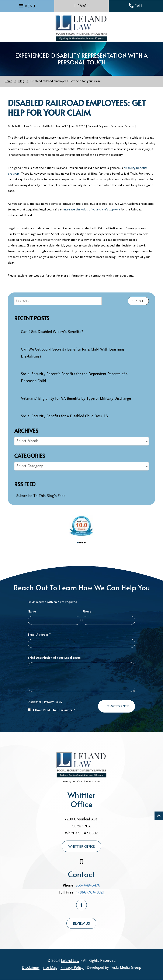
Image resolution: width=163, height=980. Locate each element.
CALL (136, 6)
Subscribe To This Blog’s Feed (41, 496)
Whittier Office (81, 846)
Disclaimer (35, 702)
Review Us (81, 923)
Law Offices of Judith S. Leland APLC (46, 126)
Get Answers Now (117, 706)
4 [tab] (85, 543)
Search (138, 301)
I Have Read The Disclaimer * (51, 710)
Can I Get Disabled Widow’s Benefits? (52, 332)
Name (32, 612)
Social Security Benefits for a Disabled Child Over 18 (64, 416)
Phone (87, 612)
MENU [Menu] (30, 6)
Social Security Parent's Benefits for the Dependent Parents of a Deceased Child (74, 378)
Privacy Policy (53, 702)
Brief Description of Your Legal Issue (54, 658)
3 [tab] (82, 543)
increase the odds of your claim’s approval (92, 210)
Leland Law (70, 961)
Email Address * (39, 635)
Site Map (50, 968)
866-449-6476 (88, 886)
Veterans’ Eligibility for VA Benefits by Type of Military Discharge (76, 399)
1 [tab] (78, 543)
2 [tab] (80, 543)
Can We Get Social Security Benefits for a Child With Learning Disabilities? (73, 353)
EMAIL (81, 6)
